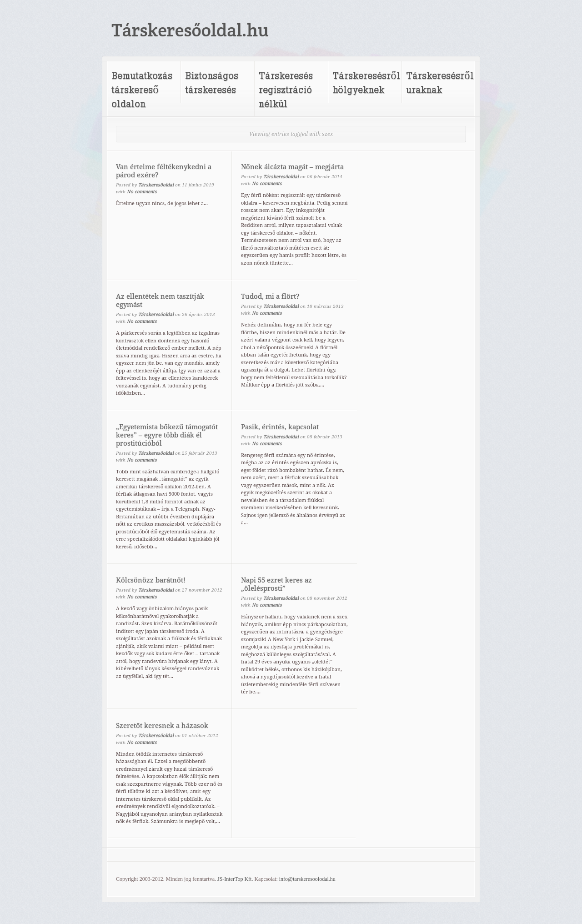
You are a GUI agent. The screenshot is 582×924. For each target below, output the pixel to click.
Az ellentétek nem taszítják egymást (160, 301)
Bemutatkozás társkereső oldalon (142, 89)
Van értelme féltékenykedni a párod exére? (164, 171)
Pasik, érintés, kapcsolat (280, 427)
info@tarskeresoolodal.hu (307, 879)
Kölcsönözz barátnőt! (151, 580)
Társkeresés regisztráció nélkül (286, 89)
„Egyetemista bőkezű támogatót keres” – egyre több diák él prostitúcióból (167, 435)
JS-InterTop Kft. (235, 879)
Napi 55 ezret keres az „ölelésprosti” (276, 584)
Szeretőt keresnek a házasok (162, 726)
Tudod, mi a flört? (270, 296)
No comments (142, 192)
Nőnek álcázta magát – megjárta (292, 167)
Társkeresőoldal (156, 185)
